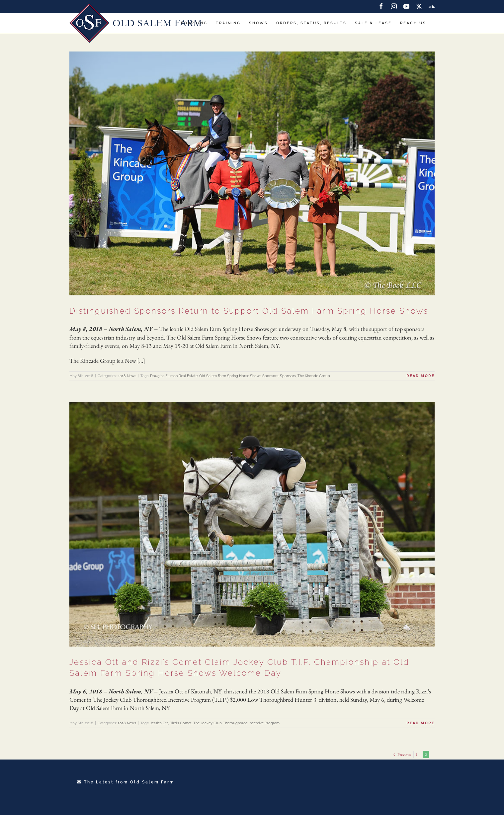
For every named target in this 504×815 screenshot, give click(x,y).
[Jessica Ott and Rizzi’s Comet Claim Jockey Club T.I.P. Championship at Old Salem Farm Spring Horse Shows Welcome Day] (252, 524)
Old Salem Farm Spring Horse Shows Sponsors (239, 376)
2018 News (127, 376)
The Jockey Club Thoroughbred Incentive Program (236, 723)
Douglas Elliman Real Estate (174, 376)
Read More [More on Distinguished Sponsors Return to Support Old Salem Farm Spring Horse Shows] (420, 376)
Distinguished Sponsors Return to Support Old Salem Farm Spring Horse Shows (249, 311)
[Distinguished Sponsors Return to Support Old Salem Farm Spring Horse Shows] (252, 173)
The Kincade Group (314, 376)
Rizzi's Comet (181, 723)
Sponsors (288, 376)
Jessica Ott (159, 723)
